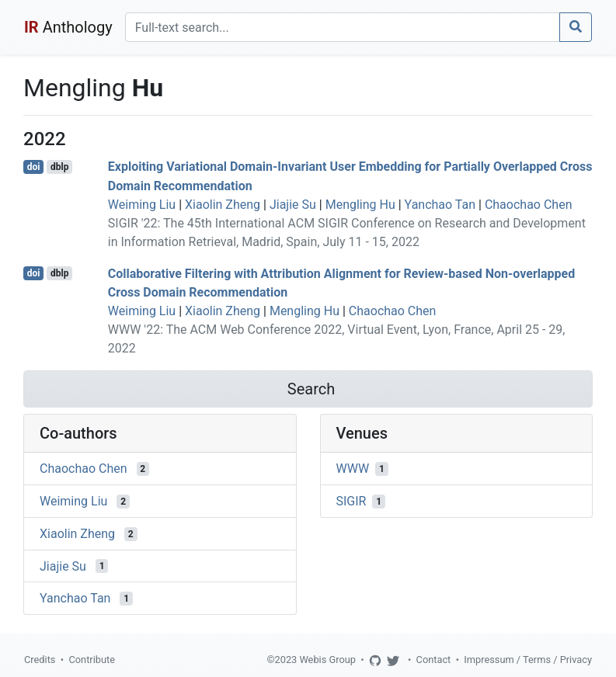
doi (34, 167)
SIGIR (352, 501)
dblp (59, 167)
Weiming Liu (142, 205)
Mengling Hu (360, 205)
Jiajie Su (293, 205)
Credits (40, 660)
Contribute (92, 660)
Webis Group (327, 660)
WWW (353, 469)
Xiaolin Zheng (223, 205)
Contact (434, 660)
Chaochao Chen (529, 205)
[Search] (343, 27)
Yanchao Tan (440, 205)
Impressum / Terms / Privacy (528, 660)
